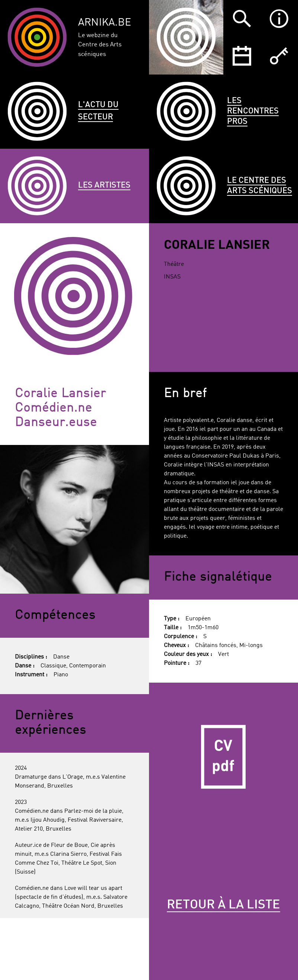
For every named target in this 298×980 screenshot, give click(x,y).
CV (223, 757)
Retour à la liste (223, 905)
